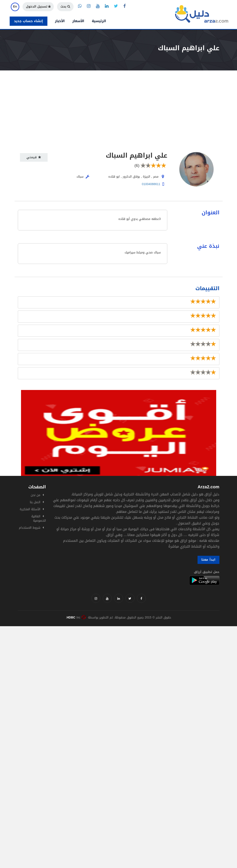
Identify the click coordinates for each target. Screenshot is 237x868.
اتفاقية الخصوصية (39, 519)
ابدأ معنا (208, 560)
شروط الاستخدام (30, 528)
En (15, 7)
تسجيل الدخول (38, 7)
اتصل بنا (35, 502)
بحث (65, 7)
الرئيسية (99, 21)
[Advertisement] (118, 103)
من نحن (35, 495)
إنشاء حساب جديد (29, 21)
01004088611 (151, 184)
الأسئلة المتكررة (30, 509)
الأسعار (78, 21)
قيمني (34, 157)
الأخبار (60, 21)
